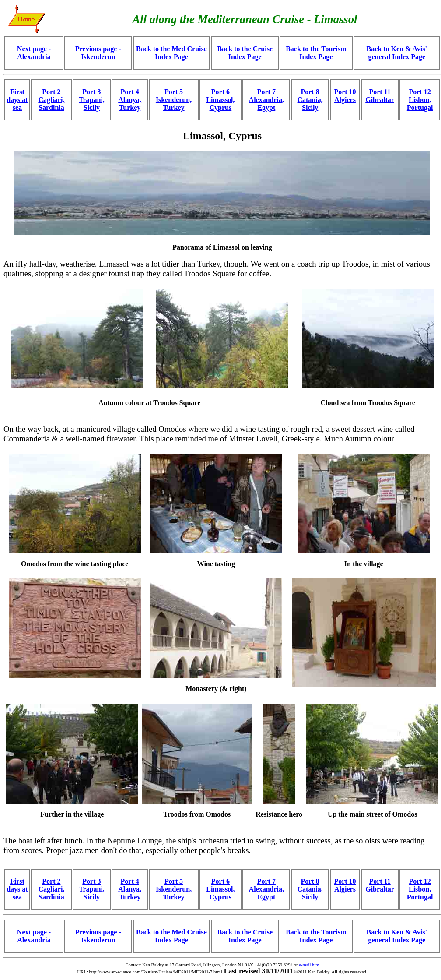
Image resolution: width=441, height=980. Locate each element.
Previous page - (98, 49)
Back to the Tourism (316, 49)
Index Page (171, 57)
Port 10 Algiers (345, 96)
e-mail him (309, 965)
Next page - (34, 49)
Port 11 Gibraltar (380, 96)
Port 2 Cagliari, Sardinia (51, 100)
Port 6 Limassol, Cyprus (220, 100)
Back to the (153, 49)
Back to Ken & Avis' (397, 49)
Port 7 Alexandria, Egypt (266, 100)
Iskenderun (98, 57)
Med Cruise (189, 49)
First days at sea (17, 100)
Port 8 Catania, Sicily (310, 100)
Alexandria (34, 57)
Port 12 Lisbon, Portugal (420, 100)
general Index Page (397, 57)
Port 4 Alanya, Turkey (130, 100)
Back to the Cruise (245, 49)
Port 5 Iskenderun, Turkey (174, 100)
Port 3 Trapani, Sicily (92, 100)
